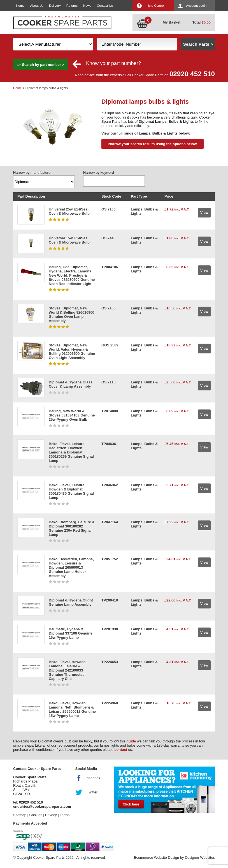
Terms (65, 815)
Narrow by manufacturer (32, 173)
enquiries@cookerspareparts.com (42, 806)
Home (20, 6)
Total (202, 22)
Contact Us (105, 6)
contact (121, 750)
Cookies (36, 815)
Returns (72, 6)
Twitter (92, 792)
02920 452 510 (192, 74)
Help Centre (155, 6)
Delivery (55, 6)
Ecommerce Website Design (156, 857)
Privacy (51, 815)
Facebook (92, 778)
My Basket (172, 22)
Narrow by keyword (99, 173)
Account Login (196, 6)
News (87, 6)
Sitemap (20, 815)
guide (131, 741)
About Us (37, 6)
